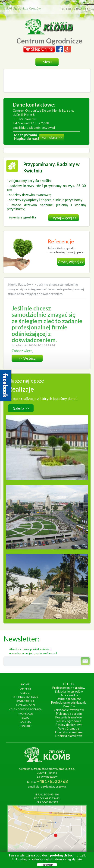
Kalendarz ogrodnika (25, 709)
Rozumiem (47, 865)
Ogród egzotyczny (47, 572)
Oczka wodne (69, 695)
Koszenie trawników (69, 717)
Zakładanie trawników (69, 710)
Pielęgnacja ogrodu (69, 714)
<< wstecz (27, 358)
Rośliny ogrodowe (69, 721)
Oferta (69, 684)
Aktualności (25, 705)
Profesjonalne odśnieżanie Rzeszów (69, 704)
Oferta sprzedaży (25, 697)
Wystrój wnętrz (69, 728)
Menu (47, 62)
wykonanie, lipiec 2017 (47, 576)
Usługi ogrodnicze (69, 699)
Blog (25, 718)
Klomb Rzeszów (20, 284)
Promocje (25, 713)
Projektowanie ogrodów (69, 688)
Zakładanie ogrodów (69, 691)
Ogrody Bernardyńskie (47, 502)
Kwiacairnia (25, 701)
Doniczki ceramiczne (69, 732)
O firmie (25, 689)
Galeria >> (21, 408)
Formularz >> (52, 137)
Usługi (25, 693)
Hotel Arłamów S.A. (47, 433)
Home (25, 684)
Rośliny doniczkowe (69, 725)
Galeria (25, 722)
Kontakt (25, 726)
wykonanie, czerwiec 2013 (47, 507)
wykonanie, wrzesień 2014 (47, 438)
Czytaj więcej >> (64, 218)
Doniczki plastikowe (69, 736)
